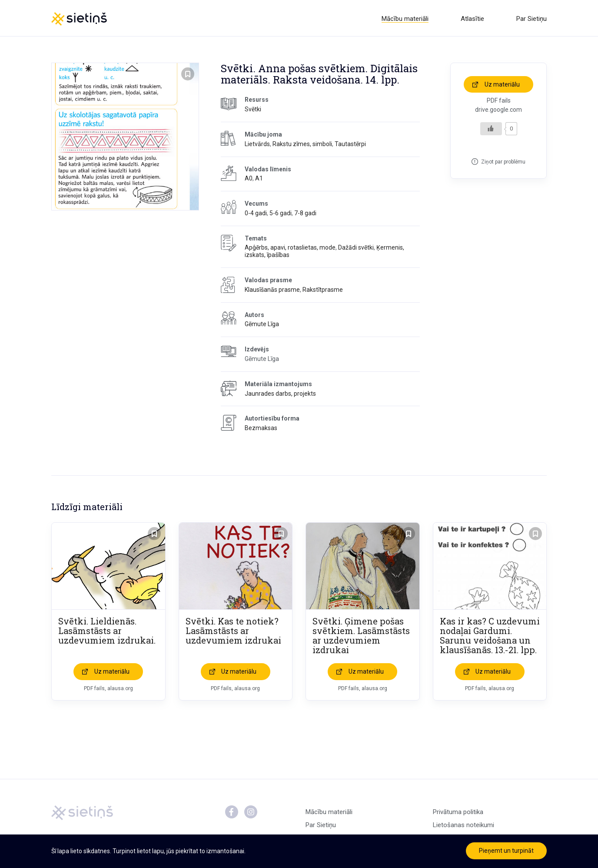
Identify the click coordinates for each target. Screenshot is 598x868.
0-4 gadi (256, 214)
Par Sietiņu (532, 19)
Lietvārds (257, 145)
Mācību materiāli (405, 19)
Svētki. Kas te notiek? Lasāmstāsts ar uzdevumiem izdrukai (233, 632)
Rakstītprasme (323, 291)
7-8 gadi (305, 214)
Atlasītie (472, 19)
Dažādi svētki (356, 249)
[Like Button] (491, 130)
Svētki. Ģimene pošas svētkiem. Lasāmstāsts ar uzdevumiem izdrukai (361, 637)
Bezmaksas (261, 430)
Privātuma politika (458, 814)
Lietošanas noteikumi (463, 827)
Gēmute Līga (262, 326)
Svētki (253, 111)
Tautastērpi (350, 145)
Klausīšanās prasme (272, 291)
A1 (259, 180)
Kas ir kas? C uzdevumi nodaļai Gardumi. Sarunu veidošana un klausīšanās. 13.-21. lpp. (490, 637)
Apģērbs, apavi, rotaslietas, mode (290, 249)
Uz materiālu (502, 86)
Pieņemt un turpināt (506, 851)
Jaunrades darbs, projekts (280, 395)
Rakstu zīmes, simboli (302, 145)
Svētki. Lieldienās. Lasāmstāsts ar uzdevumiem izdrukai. (107, 632)
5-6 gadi (281, 214)
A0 (249, 180)
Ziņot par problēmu (503, 163)
